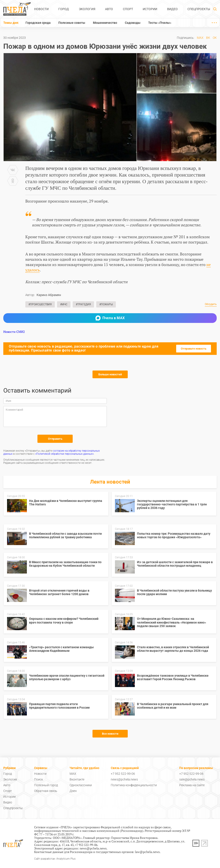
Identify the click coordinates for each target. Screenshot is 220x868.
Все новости (110, 734)
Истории (150, 9)
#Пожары (106, 304)
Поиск (39, 779)
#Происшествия (40, 304)
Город (64, 9)
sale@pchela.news (192, 779)
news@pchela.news (124, 779)
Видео (172, 9)
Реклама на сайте (192, 785)
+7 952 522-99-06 (123, 774)
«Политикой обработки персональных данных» (64, 454)
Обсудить (211, 304)
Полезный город (46, 785)
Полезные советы (72, 23)
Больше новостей (110, 374)
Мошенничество (105, 23)
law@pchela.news (147, 852)
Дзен (73, 791)
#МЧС (64, 304)
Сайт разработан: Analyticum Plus (55, 859)
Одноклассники (81, 785)
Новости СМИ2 (14, 332)
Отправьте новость (194, 349)
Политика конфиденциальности (134, 785)
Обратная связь (46, 791)
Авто (109, 9)
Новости (41, 9)
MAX (200, 38)
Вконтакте (77, 779)
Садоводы (133, 23)
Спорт (128, 9)
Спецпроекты (199, 9)
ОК (215, 38)
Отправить (55, 439)
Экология (87, 9)
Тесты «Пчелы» (160, 23)
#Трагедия (83, 304)
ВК (208, 38)
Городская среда (38, 23)
